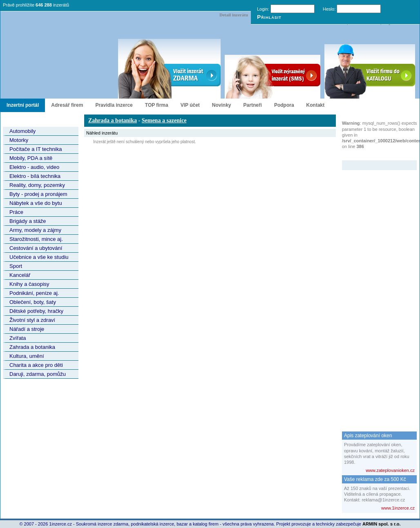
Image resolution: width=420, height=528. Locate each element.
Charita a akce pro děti (36, 365)
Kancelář (20, 275)
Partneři (253, 105)
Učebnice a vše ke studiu (39, 257)
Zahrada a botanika (32, 347)
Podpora (284, 105)
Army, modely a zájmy (35, 230)
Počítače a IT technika (36, 149)
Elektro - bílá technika (35, 176)
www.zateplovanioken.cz (390, 470)
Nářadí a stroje (27, 329)
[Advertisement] (375, 293)
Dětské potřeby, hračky (36, 311)
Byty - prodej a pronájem (38, 194)
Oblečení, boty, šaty (33, 302)
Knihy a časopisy (29, 284)
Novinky (222, 105)
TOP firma (157, 105)
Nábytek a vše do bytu (36, 203)
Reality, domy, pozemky (37, 185)
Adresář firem (67, 105)
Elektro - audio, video (34, 167)
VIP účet (190, 105)
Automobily (22, 131)
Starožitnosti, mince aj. (36, 239)
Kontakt (316, 105)
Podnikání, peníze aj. (34, 293)
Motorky (19, 140)
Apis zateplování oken (368, 436)
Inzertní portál (23, 105)
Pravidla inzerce (114, 105)
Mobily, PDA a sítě (31, 158)
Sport (16, 266)
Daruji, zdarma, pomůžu (38, 374)
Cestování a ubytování (36, 248)
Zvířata (18, 338)
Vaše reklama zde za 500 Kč (375, 479)
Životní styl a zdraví (32, 320)
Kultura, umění (27, 356)
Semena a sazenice (164, 120)
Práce (16, 212)
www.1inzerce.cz (398, 508)
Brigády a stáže (28, 221)
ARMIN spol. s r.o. (382, 524)
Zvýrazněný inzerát (373, 155)
